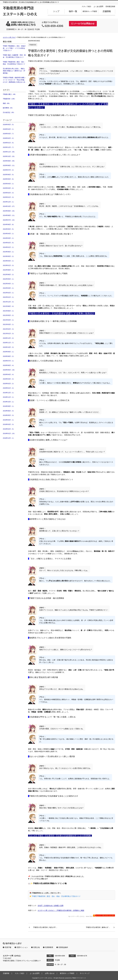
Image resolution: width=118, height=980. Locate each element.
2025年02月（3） (9, 193)
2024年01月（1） (9, 247)
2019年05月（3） (9, 415)
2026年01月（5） (9, 143)
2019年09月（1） (9, 406)
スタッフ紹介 (86, 6)
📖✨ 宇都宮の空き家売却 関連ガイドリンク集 (47, 883)
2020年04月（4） (9, 374)
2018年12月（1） (9, 438)
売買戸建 (7, 947)
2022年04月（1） (9, 284)
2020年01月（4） (9, 388)
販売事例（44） (8, 108)
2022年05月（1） (9, 279)
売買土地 (35, 947)
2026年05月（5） (9, 125)
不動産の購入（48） (10, 94)
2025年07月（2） (9, 170)
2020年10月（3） (9, 347)
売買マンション (21, 947)
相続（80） (7, 103)
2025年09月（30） (9, 161)
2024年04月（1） (9, 234)
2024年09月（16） (9, 211)
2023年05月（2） (9, 256)
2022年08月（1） (9, 270)
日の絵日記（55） (9, 112)
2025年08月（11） (9, 165)
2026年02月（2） (9, 138)
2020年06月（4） (9, 365)
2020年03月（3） (9, 379)
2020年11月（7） (9, 343)
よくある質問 (98, 6)
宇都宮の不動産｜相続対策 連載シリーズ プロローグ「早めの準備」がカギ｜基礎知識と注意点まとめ (14, 80)
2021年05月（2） (9, 315)
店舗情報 (107, 11)
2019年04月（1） (9, 420)
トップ (56, 11)
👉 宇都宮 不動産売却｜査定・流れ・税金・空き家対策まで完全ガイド (55, 896)
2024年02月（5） (9, 243)
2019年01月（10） (9, 433)
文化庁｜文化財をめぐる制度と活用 (51, 906)
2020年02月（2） (9, 384)
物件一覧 (73, 11)
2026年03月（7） (9, 134)
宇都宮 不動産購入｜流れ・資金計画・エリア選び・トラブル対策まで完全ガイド (14, 48)
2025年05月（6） (9, 179)
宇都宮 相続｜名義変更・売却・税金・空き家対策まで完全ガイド (14, 56)
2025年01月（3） (9, 197)
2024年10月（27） (9, 206)
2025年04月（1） (9, 184)
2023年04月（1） (9, 261)
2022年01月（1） (9, 297)
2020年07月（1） (9, 361)
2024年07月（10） (9, 220)
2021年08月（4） (9, 306)
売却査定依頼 (110, 6)
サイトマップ (85, 973)
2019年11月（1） (9, 397)
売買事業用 (48, 947)
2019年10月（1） (9, 402)
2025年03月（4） (9, 188)
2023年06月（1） (9, 252)
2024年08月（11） (9, 215)
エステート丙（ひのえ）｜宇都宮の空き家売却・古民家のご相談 (61, 910)
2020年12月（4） (9, 338)
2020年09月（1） (9, 352)
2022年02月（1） (9, 293)
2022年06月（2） (9, 275)
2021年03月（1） (9, 324)
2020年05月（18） (9, 370)
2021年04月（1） (9, 320)
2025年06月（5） (9, 175)
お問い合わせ (50, 973)
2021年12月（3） (9, 302)
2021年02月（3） (9, 329)
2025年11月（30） (9, 152)
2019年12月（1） (9, 393)
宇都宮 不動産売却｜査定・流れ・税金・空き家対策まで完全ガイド (14, 63)
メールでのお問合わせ (83, 24)
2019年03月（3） (9, 424)
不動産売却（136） (9, 99)
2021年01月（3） (9, 334)
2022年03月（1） (9, 288)
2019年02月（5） (9, 429)
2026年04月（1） (9, 129)
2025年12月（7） (9, 147)
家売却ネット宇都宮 (90, 11)
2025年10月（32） (9, 156)
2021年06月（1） (9, 311)
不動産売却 (33, 45)
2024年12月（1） (9, 202)
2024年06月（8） (9, 224)
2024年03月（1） (9, 238)
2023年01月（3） (9, 265)
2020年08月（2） (9, 356)
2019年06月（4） (9, 411)
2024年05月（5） (9, 229)
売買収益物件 (62, 947)
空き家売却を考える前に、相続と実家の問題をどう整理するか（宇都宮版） (14, 71)
